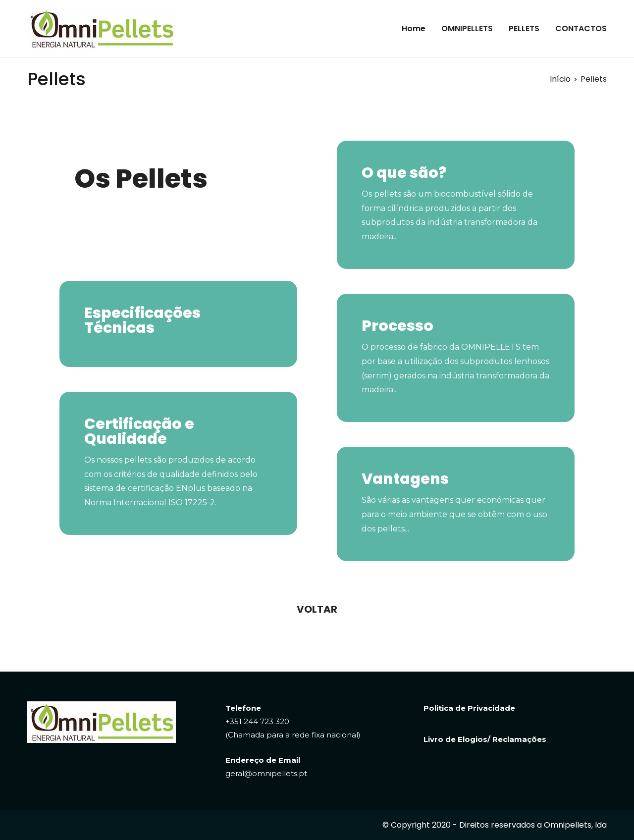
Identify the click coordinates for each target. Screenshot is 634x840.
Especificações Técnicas (142, 320)
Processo (397, 326)
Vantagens (405, 479)
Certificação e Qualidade (139, 431)
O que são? (404, 173)
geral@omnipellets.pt (266, 773)
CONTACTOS (581, 28)
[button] (317, 609)
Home (414, 28)
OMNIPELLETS (467, 28)
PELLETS (524, 28)
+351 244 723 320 (257, 721)
